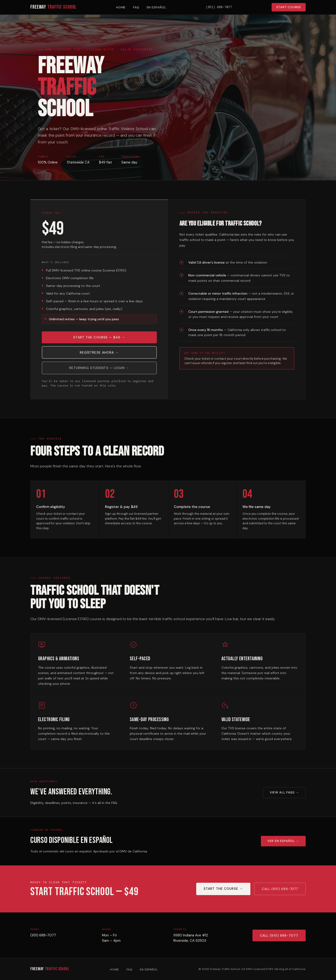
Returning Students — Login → (99, 370)
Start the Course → (223, 889)
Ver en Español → (283, 841)
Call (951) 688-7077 (280, 889)
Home (121, 7)
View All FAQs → (284, 792)
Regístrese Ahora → (99, 355)
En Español (157, 7)
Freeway (53, 7)
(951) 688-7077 (43, 938)
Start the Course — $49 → (99, 340)
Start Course (289, 7)
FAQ (136, 7)
